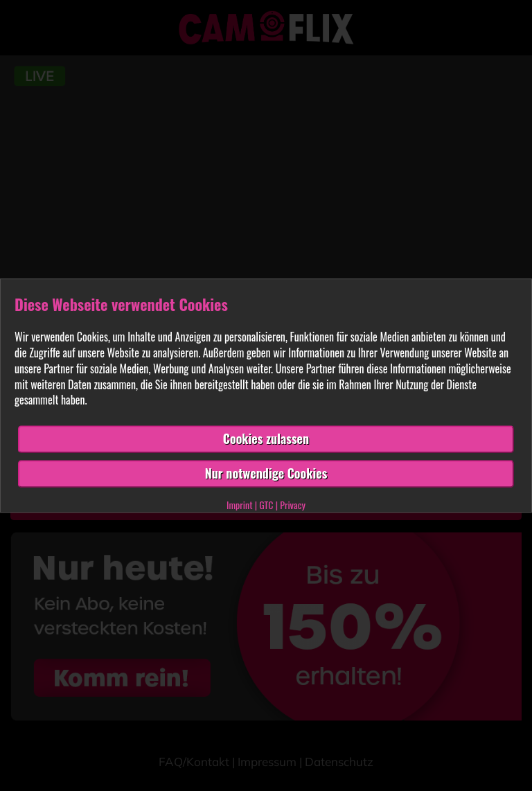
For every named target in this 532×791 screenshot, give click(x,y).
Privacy (293, 505)
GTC (266, 505)
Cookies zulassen (266, 438)
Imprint (239, 505)
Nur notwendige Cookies (266, 473)
